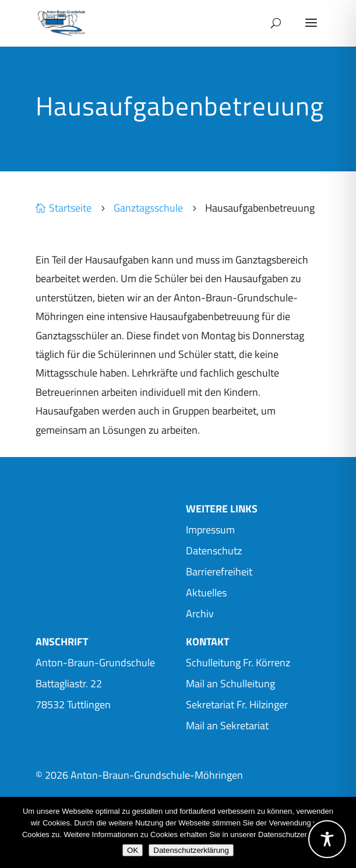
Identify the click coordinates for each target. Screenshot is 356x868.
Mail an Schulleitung (230, 683)
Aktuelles (206, 593)
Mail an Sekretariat (227, 725)
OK (133, 850)
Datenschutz (214, 551)
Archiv (200, 614)
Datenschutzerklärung (191, 850)
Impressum (210, 530)
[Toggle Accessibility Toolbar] (327, 839)
